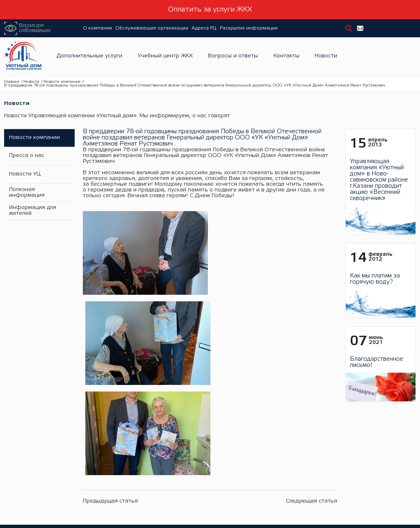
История (66, 440)
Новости (326, 57)
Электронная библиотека (185, 467)
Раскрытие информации (249, 28)
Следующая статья (312, 292)
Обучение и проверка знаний (189, 440)
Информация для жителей (32, 210)
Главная (12, 82)
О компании (97, 28)
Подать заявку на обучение (187, 476)
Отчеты (257, 467)
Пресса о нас (26, 156)
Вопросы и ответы (233, 57)
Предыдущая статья (110, 292)
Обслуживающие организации (152, 28)
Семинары (167, 458)
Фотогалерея (72, 458)
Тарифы (258, 485)
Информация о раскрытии (280, 458)
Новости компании (62, 82)
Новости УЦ (24, 174)
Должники (260, 476)
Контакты (286, 57)
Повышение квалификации (187, 449)
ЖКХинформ (170, 485)
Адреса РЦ (204, 28)
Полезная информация (26, 192)
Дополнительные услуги (89, 57)
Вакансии (68, 449)
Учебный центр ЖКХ (165, 57)
